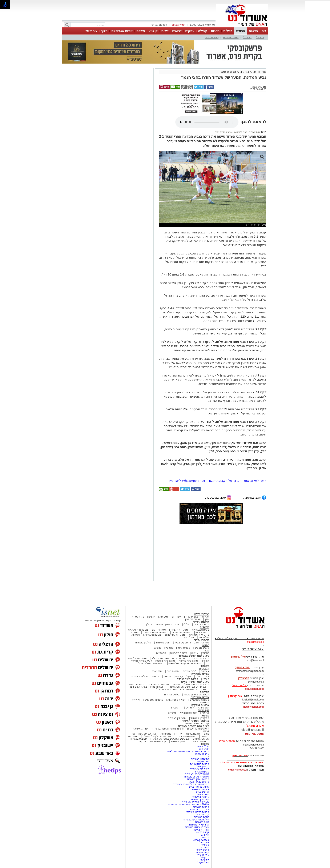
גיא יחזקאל (203, 863)
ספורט (240, 31)
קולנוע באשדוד (143, 643)
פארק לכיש (203, 850)
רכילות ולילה (202, 614)
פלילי (186, 624)
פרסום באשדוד (201, 807)
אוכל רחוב (189, 637)
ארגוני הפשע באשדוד (168, 624)
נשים (207, 734)
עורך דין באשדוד (200, 830)
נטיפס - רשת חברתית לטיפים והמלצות (188, 751)
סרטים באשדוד (197, 741)
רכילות (228, 31)
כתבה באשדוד (201, 817)
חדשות (253, 31)
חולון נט (205, 835)
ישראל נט (204, 749)
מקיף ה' (205, 860)
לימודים (189, 708)
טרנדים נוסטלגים (154, 700)
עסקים (190, 31)
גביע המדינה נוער (223, 132)
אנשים (152, 617)
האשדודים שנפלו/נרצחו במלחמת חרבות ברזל (181, 689)
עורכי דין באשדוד (177, 718)
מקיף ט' (205, 857)
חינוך (104, 31)
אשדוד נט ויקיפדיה (199, 809)
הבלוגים (204, 692)
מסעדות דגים (159, 630)
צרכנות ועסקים (200, 705)
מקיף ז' (205, 845)
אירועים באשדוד (200, 789)
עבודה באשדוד (201, 815)
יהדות (179, 734)
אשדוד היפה (202, 676)
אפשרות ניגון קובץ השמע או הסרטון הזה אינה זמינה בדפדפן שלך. (207, 122)
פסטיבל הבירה (201, 840)
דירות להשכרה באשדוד (196, 777)
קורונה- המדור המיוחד (197, 723)
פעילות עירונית (183, 676)
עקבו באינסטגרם (218, 497)
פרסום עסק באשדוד (198, 779)
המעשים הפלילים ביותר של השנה (170, 739)
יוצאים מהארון (193, 619)
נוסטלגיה (161, 653)
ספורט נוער (212, 37)
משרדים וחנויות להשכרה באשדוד (191, 784)
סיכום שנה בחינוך (188, 661)
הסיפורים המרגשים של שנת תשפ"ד (186, 687)
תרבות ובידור (201, 640)
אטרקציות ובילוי (189, 713)
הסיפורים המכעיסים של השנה (185, 663)
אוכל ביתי (200, 632)
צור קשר (91, 31)
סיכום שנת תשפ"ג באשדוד (194, 656)
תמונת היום (173, 671)
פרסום (205, 837)
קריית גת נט (203, 832)
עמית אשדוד (202, 852)
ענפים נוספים (231, 37)
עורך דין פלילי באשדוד (197, 827)
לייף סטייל (204, 710)
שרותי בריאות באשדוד (197, 787)
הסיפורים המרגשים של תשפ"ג (168, 658)
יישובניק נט (203, 761)
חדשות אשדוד (201, 622)
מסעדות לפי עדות (175, 635)
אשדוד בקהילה (200, 674)
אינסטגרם (157, 671)
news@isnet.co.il (253, 707)
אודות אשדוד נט (122, 31)
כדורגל (260, 37)
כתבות (206, 653)
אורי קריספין (235, 696)
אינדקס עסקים (148, 734)
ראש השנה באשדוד (186, 736)
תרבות (215, 31)
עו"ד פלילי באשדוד (199, 825)
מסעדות (204, 627)
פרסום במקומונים (200, 764)
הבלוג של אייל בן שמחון (196, 695)
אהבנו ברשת (193, 734)
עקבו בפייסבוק (254, 497)
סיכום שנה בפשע (166, 661)
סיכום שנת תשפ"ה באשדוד (193, 726)
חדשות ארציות (201, 624)
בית (264, 31)
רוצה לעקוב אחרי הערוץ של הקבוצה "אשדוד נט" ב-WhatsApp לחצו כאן (218, 481)
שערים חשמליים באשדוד (196, 802)
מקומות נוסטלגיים (199, 700)
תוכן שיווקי (204, 708)
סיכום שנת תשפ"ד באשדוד (194, 682)
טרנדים (172, 713)
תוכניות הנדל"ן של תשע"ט (157, 736)
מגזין (206, 650)
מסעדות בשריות (201, 630)
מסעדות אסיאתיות (181, 632)
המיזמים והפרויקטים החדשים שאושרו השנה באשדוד (180, 729)
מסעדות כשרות (153, 635)
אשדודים (177, 617)
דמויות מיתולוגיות (177, 700)
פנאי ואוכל (166, 734)
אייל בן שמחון (202, 754)
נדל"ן (149, 624)
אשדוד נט (259, 72)
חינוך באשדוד (178, 741)
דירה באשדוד (202, 822)
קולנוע (153, 31)
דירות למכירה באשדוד (197, 774)
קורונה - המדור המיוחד (196, 721)
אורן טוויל (204, 842)
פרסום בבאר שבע (199, 782)
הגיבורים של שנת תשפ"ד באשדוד (191, 684)
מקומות (164, 617)
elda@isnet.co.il (254, 689)
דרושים (177, 31)
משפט (141, 31)
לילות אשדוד (190, 671)
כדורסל (247, 37)
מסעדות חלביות (179, 630)
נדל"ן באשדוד (202, 746)
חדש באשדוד (174, 708)
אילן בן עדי (203, 855)
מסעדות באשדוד (200, 772)
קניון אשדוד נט (158, 741)
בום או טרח (192, 617)
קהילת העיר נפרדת (188, 679)
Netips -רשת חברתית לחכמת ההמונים (189, 804)
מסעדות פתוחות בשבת (155, 632)
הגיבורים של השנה (199, 658)
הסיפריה (204, 847)
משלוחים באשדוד (200, 769)
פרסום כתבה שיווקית (198, 812)
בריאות (167, 676)
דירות (165, 31)
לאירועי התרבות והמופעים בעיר (192, 643)
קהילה (203, 31)
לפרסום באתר (159, 25)
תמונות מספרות (178, 653)
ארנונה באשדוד (201, 797)
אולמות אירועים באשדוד (196, 820)
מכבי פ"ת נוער (240, 132)
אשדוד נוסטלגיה (200, 697)
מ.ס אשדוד (254, 132)
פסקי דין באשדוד (200, 718)
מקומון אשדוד (202, 767)
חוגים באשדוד (163, 643)
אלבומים (204, 669)
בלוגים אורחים (172, 695)
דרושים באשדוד (201, 792)
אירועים (205, 671)
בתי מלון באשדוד (200, 759)
